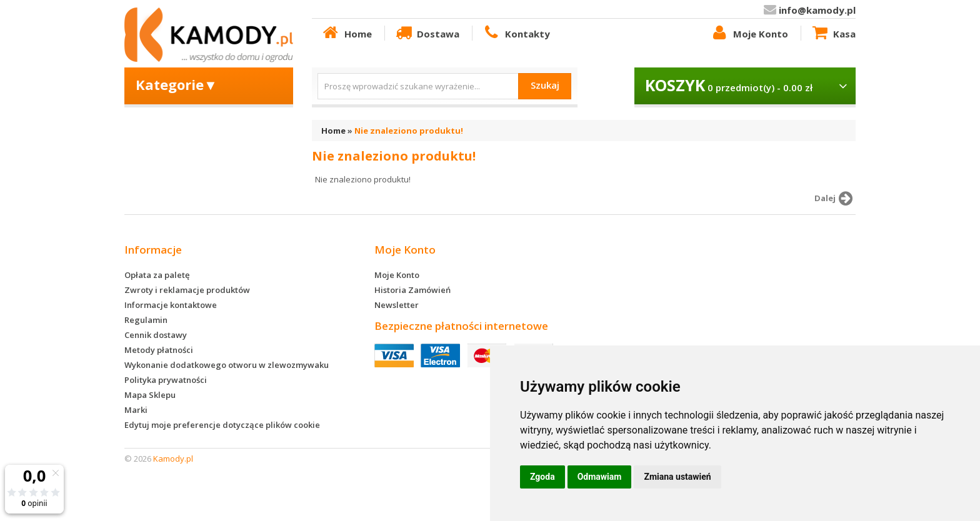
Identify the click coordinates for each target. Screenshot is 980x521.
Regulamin (146, 320)
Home (346, 33)
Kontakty (516, 33)
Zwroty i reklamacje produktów (187, 290)
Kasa (833, 33)
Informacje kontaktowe (171, 305)
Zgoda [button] (542, 477)
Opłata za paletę (157, 275)
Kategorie (177, 84)
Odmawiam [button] (600, 477)
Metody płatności (159, 350)
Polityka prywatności (166, 380)
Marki (136, 410)
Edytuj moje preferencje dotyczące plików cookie (222, 425)
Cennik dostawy (156, 335)
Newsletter (397, 305)
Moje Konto (749, 33)
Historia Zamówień (412, 290)
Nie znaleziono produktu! (409, 131)
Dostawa (427, 33)
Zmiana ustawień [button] (677, 477)
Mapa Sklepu (150, 395)
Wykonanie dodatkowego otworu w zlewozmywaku (227, 365)
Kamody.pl (173, 459)
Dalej (835, 199)
